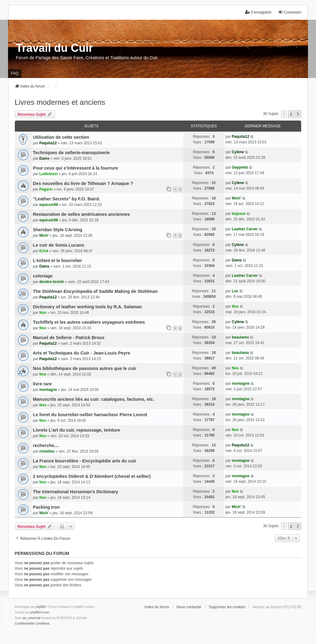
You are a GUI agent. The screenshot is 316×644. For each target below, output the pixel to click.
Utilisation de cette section (61, 137)
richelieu (47, 451)
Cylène (238, 152)
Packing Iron (46, 507)
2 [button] (291, 114)
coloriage (43, 276)
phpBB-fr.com (40, 612)
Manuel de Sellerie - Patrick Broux (69, 338)
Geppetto (240, 167)
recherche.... (46, 445)
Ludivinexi (48, 174)
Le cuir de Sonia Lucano (59, 245)
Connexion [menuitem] (290, 12)
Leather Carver (245, 229)
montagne (48, 390)
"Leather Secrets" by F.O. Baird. (67, 199)
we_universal (31, 618)
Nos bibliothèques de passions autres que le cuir (85, 368)
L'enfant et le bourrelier (58, 260)
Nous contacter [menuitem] (189, 607)
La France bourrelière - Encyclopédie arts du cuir (85, 461)
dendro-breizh (52, 282)
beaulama (240, 337)
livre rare (42, 384)
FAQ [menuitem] (15, 73)
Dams (44, 158)
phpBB (40, 607)
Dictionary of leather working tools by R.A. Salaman (87, 307)
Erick (44, 251)
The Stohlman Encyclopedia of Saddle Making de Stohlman (96, 291)
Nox (43, 313)
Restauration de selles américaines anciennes (81, 214)
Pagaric (46, 189)
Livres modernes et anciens (60, 102)
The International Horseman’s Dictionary (76, 492)
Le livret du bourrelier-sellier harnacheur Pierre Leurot (90, 415)
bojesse (239, 214)
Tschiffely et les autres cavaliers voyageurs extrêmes (89, 322)
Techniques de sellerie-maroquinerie (71, 153)
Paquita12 (48, 143)
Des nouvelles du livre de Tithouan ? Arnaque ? (83, 183)
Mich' (236, 198)
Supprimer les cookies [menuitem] (227, 607)
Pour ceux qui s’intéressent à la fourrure (76, 168)
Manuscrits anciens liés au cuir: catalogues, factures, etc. (94, 399)
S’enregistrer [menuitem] (258, 12)
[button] (298, 114)
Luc (235, 291)
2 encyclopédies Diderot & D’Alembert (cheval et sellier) (92, 476)
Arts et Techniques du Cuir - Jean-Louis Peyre (82, 353)
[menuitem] (25, 624)
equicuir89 (48, 205)
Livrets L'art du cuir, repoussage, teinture (77, 430)
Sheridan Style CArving (58, 230)
